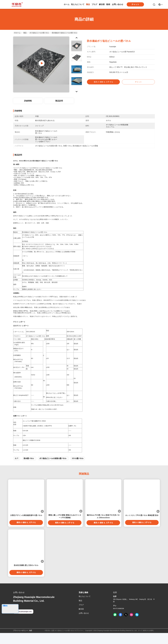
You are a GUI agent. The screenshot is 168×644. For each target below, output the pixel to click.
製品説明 (59, 101)
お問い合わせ (118, 4)
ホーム (67, 4)
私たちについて (78, 4)
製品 (88, 4)
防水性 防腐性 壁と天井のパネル (26, 576)
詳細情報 (28, 101)
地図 (31, 641)
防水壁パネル (29, 469)
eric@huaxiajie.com (23, 623)
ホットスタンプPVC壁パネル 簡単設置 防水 (142, 526)
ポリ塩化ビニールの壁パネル (39, 33)
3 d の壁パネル (78, 469)
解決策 (102, 4)
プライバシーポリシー (21, 641)
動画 (108, 4)
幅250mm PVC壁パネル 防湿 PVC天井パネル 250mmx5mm (103, 527)
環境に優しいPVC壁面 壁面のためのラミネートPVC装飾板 (65, 527)
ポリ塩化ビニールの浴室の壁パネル (53, 469)
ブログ (94, 4)
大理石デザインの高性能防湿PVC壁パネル (26, 526)
